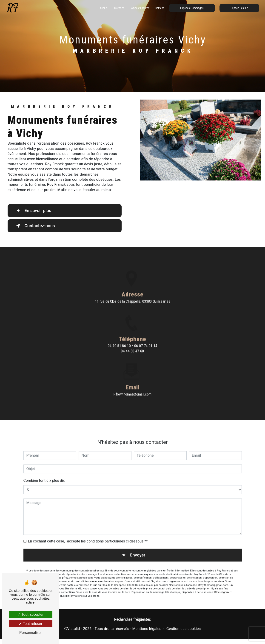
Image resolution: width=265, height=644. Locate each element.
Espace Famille (239, 8)
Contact (159, 8)
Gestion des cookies (184, 629)
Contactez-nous (35, 226)
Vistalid (74, 629)
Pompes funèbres (139, 8)
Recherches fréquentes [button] (132, 620)
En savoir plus (33, 211)
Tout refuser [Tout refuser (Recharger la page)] (31, 624)
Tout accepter (30, 614)
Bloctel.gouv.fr (223, 585)
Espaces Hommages (192, 8)
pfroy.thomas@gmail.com (132, 387)
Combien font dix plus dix (44, 473)
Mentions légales (147, 629)
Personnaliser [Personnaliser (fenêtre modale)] (31, 633)
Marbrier (119, 8)
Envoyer (138, 548)
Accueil (104, 8)
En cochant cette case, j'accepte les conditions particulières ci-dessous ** (88, 534)
